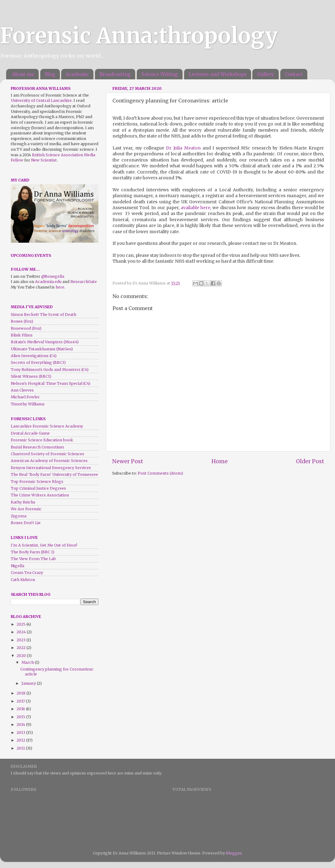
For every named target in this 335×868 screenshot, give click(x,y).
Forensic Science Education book (42, 440)
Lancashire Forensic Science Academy (47, 426)
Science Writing (160, 74)
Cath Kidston (23, 580)
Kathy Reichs (23, 502)
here (60, 287)
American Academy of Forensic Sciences (49, 461)
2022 (22, 648)
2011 (21, 748)
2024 (22, 632)
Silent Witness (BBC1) (31, 376)
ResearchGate (84, 282)
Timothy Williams (28, 404)
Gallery (266, 74)
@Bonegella (53, 276)
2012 (21, 740)
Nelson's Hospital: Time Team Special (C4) (51, 383)
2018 (22, 693)
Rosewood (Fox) (26, 328)
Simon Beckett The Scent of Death (43, 315)
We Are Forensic (26, 509)
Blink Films (22, 335)
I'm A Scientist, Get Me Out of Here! (44, 545)
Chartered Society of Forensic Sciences (47, 454)
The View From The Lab (33, 559)
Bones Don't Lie (26, 523)
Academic (77, 74)
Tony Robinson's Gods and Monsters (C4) (50, 370)
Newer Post (128, 461)
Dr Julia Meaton (183, 148)
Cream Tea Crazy (27, 573)
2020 (22, 656)
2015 (21, 717)
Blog (50, 74)
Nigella (18, 566)
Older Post (310, 461)
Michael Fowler (25, 397)
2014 (21, 725)
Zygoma (19, 516)
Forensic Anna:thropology (139, 36)
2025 (22, 624)
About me (23, 74)
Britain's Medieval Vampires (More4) (45, 342)
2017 (21, 701)
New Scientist (44, 160)
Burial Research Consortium (37, 447)
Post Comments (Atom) (160, 473)
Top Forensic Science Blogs (37, 482)
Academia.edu (48, 282)
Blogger (234, 853)
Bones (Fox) (22, 321)
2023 (22, 640)
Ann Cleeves (22, 390)
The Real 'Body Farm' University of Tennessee (54, 474)
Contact (294, 74)
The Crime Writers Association (40, 495)
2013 (21, 733)
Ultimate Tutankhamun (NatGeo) (42, 349)
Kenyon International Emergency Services (51, 468)
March (28, 662)
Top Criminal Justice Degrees (38, 488)
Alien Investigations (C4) (34, 356)
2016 (21, 709)
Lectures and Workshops (218, 74)
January (29, 683)
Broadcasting (115, 74)
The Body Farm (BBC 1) (33, 552)
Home (220, 461)
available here (195, 208)
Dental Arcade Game (30, 433)
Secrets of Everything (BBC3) (38, 362)
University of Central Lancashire (41, 100)
